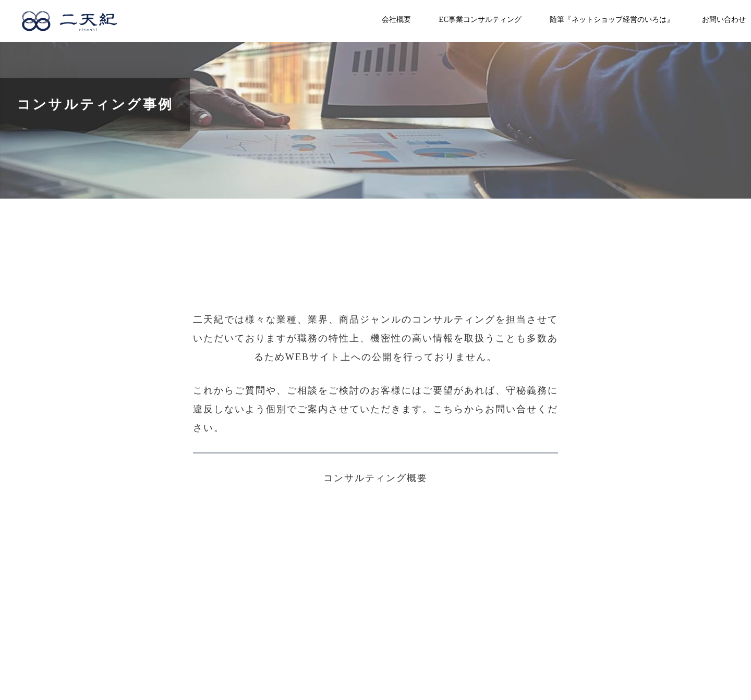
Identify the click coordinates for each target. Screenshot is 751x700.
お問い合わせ (724, 19)
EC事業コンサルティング (480, 19)
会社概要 (396, 19)
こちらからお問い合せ (485, 409)
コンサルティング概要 (375, 478)
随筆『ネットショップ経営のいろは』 (612, 19)
